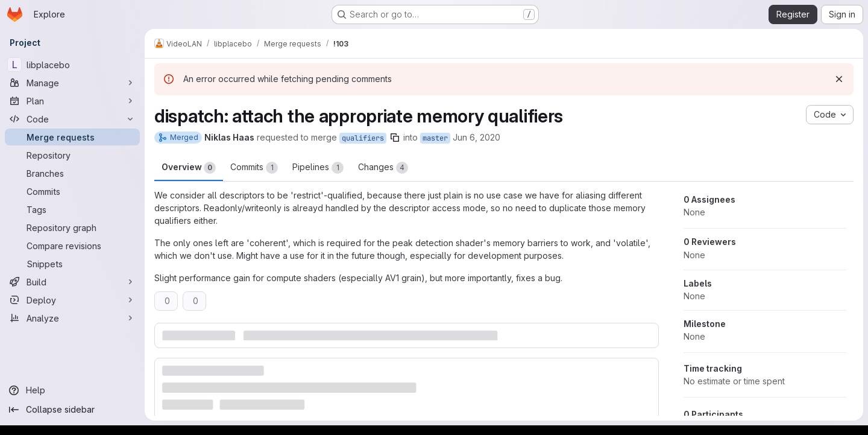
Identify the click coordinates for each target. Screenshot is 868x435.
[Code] (72, 119)
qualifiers (363, 138)
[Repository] (72, 155)
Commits (254, 168)
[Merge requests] (72, 137)
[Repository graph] (72, 227)
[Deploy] (72, 300)
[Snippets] (72, 264)
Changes (383, 168)
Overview (189, 168)
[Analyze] (72, 318)
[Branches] (72, 173)
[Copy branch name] (395, 138)
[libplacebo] (72, 65)
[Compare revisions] (72, 246)
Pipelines (318, 168)
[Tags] (72, 209)
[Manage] (72, 83)
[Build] (72, 282)
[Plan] (72, 101)
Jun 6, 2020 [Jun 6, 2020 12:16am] (476, 137)
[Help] (72, 390)
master (435, 138)
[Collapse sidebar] (72, 410)
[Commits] (72, 191)
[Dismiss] (839, 79)
